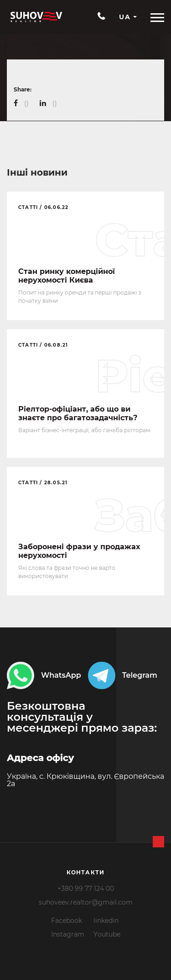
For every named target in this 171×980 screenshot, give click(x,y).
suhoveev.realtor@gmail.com (86, 902)
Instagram (68, 934)
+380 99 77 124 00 (86, 889)
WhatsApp (44, 675)
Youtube (107, 934)
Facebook (67, 921)
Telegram (123, 675)
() (26, 103)
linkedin (106, 921)
